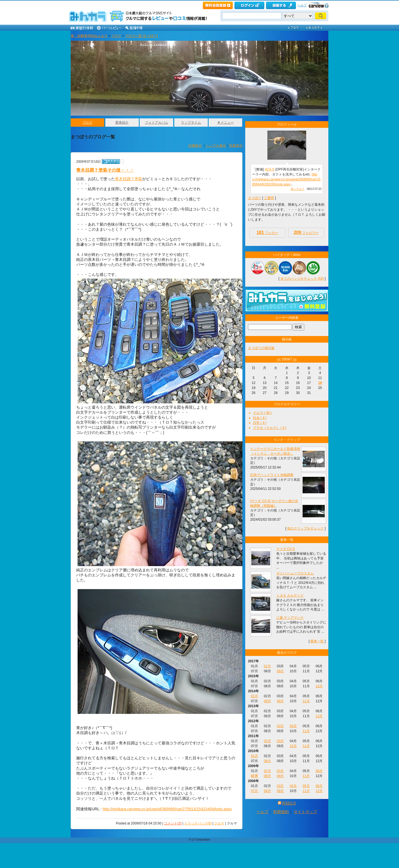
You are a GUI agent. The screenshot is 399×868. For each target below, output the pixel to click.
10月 (293, 746)
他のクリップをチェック (305, 528)
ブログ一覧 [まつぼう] (141, 36)
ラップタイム (191, 123)
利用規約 (281, 812)
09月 (280, 671)
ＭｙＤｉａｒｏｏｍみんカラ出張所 (158, 44)
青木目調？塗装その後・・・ (105, 170)
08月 (267, 701)
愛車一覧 (317, 641)
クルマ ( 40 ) (262, 413)
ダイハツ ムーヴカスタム (295, 573)
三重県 (269, 198)
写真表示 (236, 146)
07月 (255, 776)
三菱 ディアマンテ (290, 618)
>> (295, 359)
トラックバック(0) (198, 823)
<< (279, 359)
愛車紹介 (122, 123)
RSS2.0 (289, 803)
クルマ (219, 823)
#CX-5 (270, 169)
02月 (267, 666)
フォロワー (306, 232)
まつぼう (255, 198)
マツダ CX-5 (286, 549)
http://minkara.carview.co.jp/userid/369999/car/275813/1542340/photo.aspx (167, 809)
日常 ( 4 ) (260, 423)
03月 (280, 726)
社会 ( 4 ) (260, 418)
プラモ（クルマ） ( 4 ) (270, 428)
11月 (306, 701)
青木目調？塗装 (129, 179)
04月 (293, 726)
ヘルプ (302, 5)
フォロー (267, 232)
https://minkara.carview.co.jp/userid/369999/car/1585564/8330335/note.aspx (286, 179)
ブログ (116, 36)
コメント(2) (173, 823)
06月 (319, 771)
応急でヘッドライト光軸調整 (272, 475)
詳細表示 (195, 146)
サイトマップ (305, 812)
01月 (255, 696)
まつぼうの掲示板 (261, 348)
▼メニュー (226, 123)
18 (320, 383)
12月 (319, 686)
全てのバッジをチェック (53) (302, 279)
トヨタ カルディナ (290, 595)
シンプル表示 (216, 146)
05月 (306, 786)
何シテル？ (298, 189)
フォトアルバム (157, 123)
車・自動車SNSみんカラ (89, 36)
